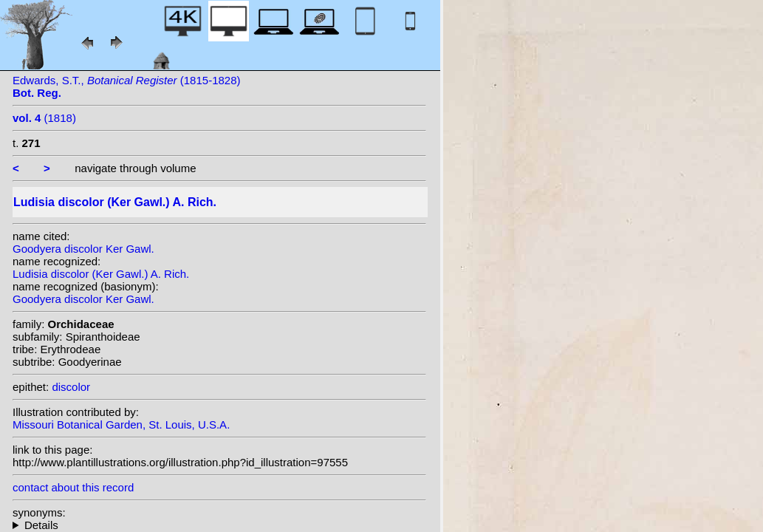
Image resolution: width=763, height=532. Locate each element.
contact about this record (73, 487)
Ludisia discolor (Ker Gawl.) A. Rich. (101, 274)
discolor (71, 387)
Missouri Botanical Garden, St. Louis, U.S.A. (121, 424)
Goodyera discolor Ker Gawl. (83, 249)
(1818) (44, 118)
